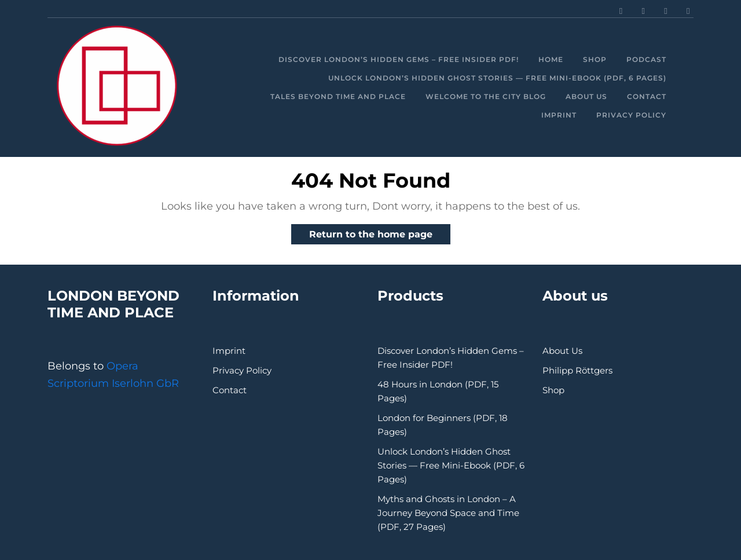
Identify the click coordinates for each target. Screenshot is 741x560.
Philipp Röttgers (577, 370)
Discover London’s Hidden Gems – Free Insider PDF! (399, 59)
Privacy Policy (631, 115)
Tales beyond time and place (338, 96)
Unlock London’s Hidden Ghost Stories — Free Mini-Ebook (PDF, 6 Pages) (497, 78)
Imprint (559, 115)
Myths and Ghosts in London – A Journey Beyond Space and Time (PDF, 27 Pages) (448, 513)
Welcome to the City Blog (486, 96)
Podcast (646, 59)
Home (551, 59)
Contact (647, 96)
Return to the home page (380, 236)
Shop (595, 59)
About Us (586, 96)
